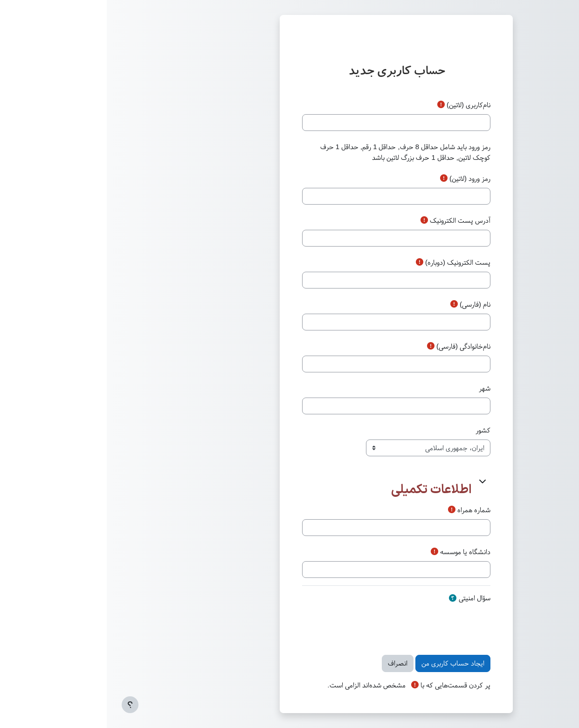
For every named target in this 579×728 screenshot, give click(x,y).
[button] (375, 481)
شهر (378, 388)
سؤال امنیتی (368, 598)
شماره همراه (367, 510)
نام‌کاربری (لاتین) (362, 105)
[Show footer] (23, 705)
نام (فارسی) (368, 304)
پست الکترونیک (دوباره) (351, 262)
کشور (376, 430)
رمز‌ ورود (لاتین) (363, 179)
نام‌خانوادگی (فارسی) (357, 346)
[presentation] (313, 625)
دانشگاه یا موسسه (358, 552)
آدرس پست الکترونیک (353, 220)
